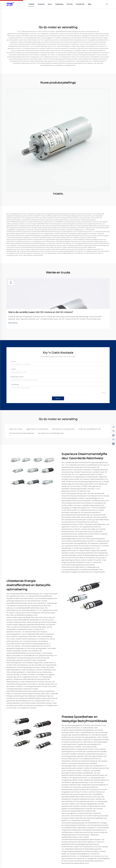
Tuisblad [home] (31, 4)
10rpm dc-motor (16, 429)
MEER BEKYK (13, 323)
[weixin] (113, 444)
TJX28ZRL (58, 194)
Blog (89, 4)
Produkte (41, 4)
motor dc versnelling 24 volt (89, 429)
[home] (10, 4)
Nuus (50, 4)
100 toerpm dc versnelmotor (63, 429)
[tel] (113, 431)
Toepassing (59, 4)
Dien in (58, 398)
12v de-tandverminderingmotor (22, 433)
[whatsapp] (113, 435)
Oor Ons (70, 4)
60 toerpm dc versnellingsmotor (51, 433)
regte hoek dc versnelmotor (37, 429)
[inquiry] (113, 427)
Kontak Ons (80, 4)
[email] (113, 439)
